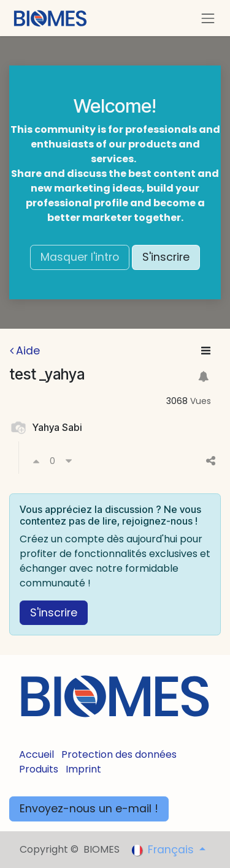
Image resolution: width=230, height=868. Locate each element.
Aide (25, 351)
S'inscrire (166, 257)
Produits (39, 769)
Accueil (36, 754)
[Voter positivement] (36, 461)
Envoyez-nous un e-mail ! (89, 809)
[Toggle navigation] (208, 18)
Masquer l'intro (80, 257)
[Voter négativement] (69, 461)
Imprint (83, 769)
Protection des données (119, 754)
